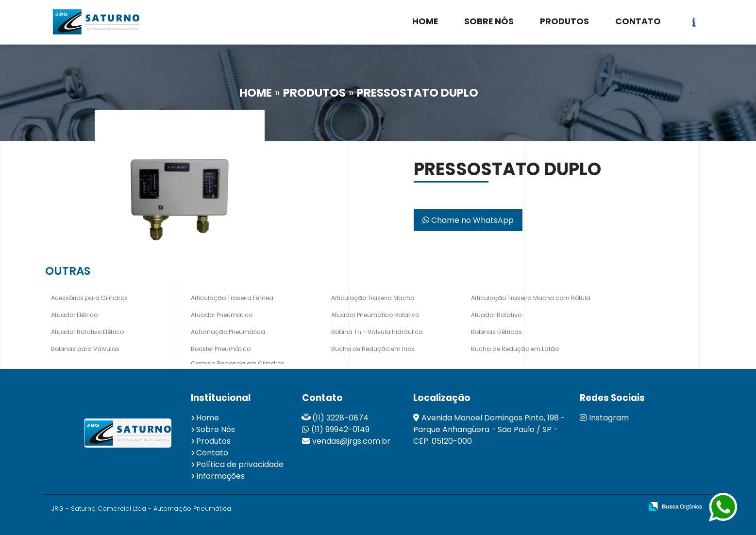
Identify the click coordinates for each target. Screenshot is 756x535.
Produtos (213, 441)
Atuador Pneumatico (222, 315)
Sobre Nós (216, 429)
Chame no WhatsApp (468, 220)
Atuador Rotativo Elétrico (87, 332)
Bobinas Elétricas (496, 332)
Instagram (604, 418)
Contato (212, 453)
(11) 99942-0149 (340, 429)
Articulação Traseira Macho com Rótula (531, 298)
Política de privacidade (240, 464)
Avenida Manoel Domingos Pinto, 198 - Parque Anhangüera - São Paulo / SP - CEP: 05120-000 (489, 429)
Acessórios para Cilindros (89, 298)
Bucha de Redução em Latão (515, 349)
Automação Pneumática (228, 332)
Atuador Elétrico (74, 315)
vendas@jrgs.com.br (351, 441)
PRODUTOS (564, 21)
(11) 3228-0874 (340, 418)
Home (208, 418)
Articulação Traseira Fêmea (232, 298)
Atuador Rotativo (496, 315)
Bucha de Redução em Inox (373, 349)
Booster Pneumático (221, 349)
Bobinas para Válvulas (85, 349)
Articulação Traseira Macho (373, 298)
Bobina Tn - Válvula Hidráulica (377, 332)
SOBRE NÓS (489, 21)
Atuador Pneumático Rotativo (375, 315)
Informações (220, 476)
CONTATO (638, 21)
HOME (425, 21)
